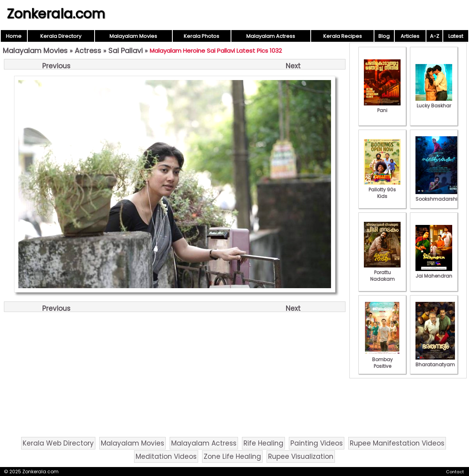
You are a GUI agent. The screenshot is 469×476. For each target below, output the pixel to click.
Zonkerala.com (56, 14)
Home (14, 36)
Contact (455, 472)
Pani (382, 107)
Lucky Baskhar (434, 102)
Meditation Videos (166, 456)
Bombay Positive (382, 359)
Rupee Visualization (301, 456)
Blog (384, 36)
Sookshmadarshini (439, 196)
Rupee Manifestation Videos (397, 443)
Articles (410, 36)
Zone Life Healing (232, 456)
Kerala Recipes (343, 36)
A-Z (435, 36)
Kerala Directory (61, 36)
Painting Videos (317, 443)
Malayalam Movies (133, 36)
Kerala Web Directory (58, 443)
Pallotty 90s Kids (382, 190)
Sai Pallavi (125, 51)
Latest (456, 36)
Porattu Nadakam (382, 272)
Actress (88, 51)
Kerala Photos (201, 36)
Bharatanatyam (435, 361)
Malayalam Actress (271, 36)
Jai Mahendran (434, 273)
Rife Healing (263, 443)
